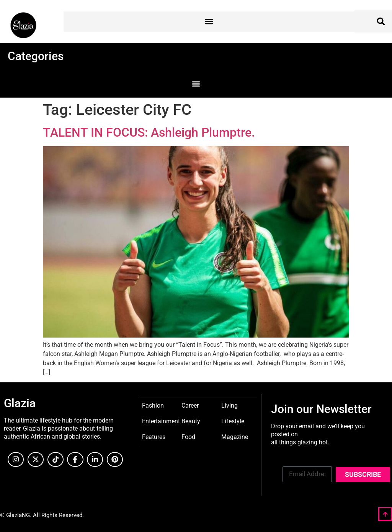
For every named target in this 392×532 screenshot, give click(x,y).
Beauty (191, 421)
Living (229, 405)
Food (188, 437)
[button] (209, 22)
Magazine (235, 437)
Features (154, 437)
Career (190, 405)
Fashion (153, 405)
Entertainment (161, 421)
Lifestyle (233, 421)
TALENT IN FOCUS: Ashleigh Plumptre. (149, 132)
